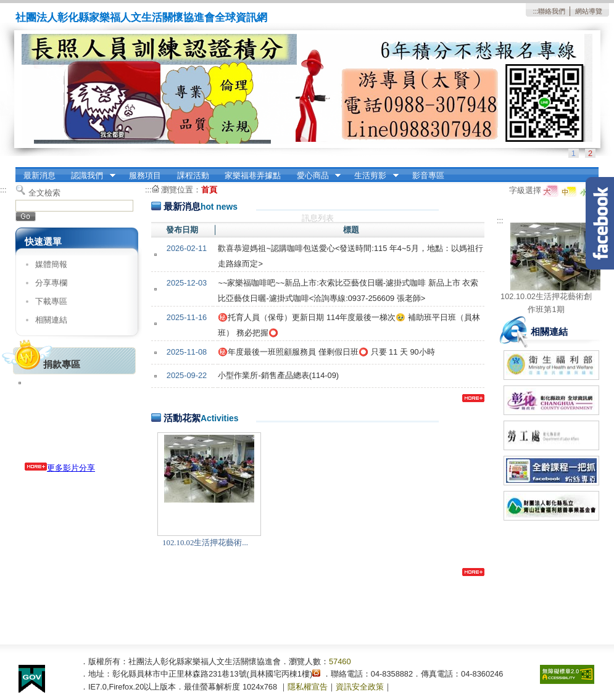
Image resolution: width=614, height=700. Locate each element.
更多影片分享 (60, 468)
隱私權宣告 (308, 687)
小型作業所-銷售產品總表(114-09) (278, 375)
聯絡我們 (552, 11)
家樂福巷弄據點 (253, 175)
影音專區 (428, 175)
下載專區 (51, 301)
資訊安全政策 (360, 687)
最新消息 (39, 175)
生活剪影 (373, 176)
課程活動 (193, 175)
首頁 (209, 190)
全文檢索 (44, 193)
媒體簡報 (51, 264)
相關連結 (51, 320)
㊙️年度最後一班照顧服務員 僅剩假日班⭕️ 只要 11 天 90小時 (326, 352)
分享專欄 (51, 283)
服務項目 (145, 175)
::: (535, 11)
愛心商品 (315, 176)
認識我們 (89, 176)
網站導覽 (589, 11)
